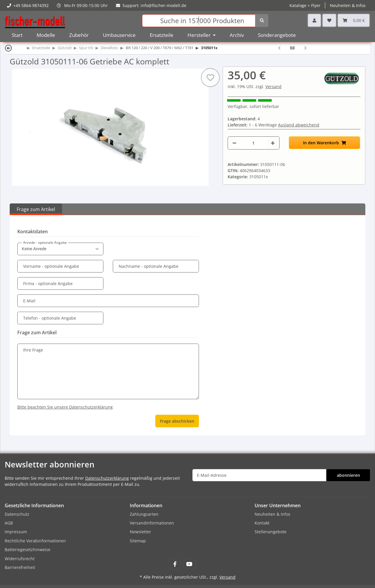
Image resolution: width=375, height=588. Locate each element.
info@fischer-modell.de (163, 5)
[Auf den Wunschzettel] (210, 78)
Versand (273, 86)
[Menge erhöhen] (273, 143)
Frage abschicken (177, 421)
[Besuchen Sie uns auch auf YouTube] (189, 564)
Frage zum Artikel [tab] (36, 209)
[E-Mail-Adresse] (259, 475)
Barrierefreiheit (20, 567)
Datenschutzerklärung (107, 478)
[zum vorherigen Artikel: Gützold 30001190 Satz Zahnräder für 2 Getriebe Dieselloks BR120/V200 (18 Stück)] (279, 48)
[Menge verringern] (234, 143)
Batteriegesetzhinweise (28, 550)
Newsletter (140, 532)
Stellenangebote (271, 532)
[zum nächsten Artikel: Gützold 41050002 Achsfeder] (305, 48)
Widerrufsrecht (20, 559)
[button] (314, 20)
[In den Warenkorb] (325, 143)
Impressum (16, 532)
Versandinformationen (152, 523)
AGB (9, 523)
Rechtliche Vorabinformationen (35, 541)
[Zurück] (8, 48)
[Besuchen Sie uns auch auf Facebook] (175, 564)
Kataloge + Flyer (305, 5)
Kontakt (262, 523)
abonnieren (348, 475)
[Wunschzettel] (329, 20)
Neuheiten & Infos (348, 5)
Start (17, 35)
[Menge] (253, 143)
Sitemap (138, 541)
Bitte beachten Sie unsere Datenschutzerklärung (65, 407)
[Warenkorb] (354, 20)
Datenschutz (17, 514)
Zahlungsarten (144, 514)
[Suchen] (199, 21)
